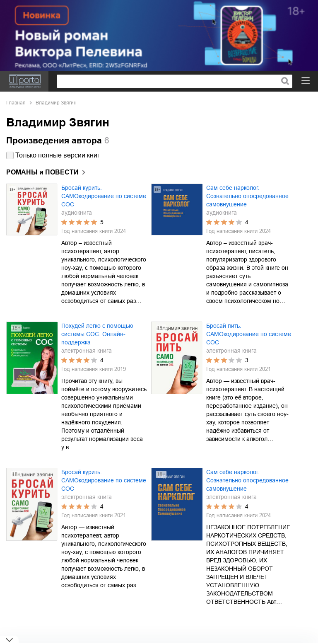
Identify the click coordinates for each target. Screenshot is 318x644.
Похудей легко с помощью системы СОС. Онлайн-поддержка (97, 334)
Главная (16, 103)
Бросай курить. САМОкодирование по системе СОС (104, 196)
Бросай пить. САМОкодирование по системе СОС (249, 334)
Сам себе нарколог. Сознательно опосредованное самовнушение (247, 196)
